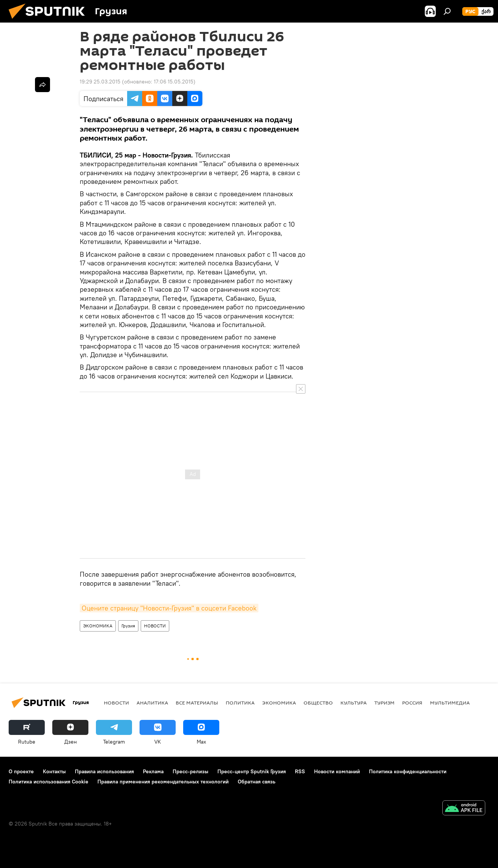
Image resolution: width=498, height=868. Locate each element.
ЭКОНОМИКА (98, 626)
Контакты (54, 771)
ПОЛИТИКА (240, 703)
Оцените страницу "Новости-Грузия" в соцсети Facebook (169, 608)
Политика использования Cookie (49, 782)
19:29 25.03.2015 (100, 82)
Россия (412, 703)
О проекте (21, 771)
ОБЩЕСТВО (318, 703)
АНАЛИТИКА (152, 703)
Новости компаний (337, 771)
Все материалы (197, 703)
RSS (300, 771)
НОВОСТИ (155, 626)
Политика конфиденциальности (408, 771)
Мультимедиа (450, 703)
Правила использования (104, 771)
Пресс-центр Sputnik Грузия (252, 771)
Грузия (128, 626)
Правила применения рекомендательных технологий (163, 782)
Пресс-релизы (191, 771)
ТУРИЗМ (384, 703)
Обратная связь (257, 782)
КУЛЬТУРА (354, 703)
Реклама (153, 771)
